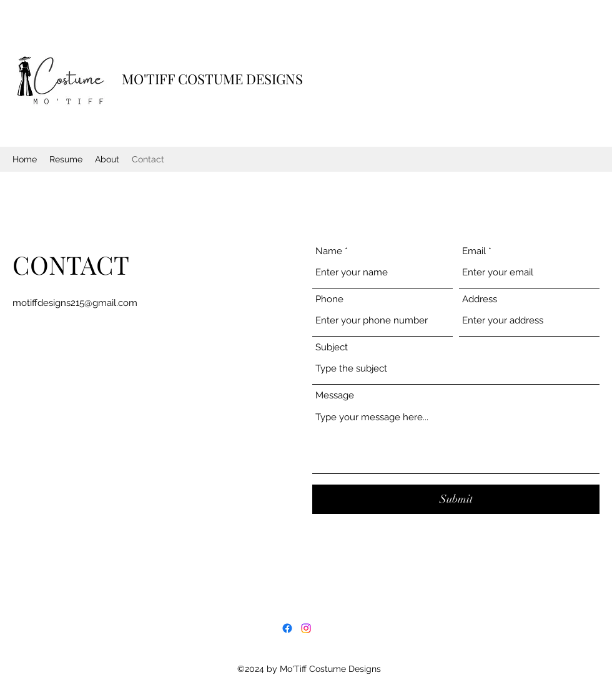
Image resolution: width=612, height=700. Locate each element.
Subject (332, 348)
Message (335, 396)
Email (474, 251)
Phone (329, 299)
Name (329, 251)
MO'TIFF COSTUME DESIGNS (212, 79)
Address (480, 299)
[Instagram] (306, 628)
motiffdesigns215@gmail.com (75, 303)
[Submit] (456, 499)
